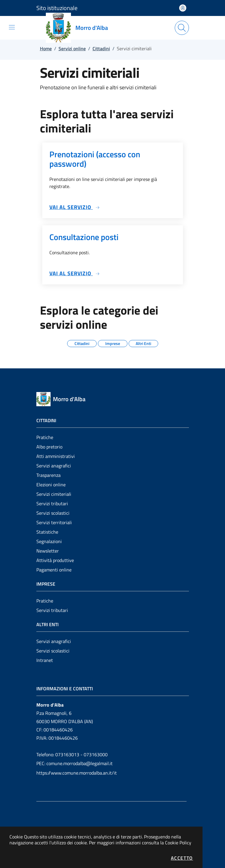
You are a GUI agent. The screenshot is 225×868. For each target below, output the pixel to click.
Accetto (182, 858)
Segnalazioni (49, 541)
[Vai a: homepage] (80, 28)
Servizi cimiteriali (54, 494)
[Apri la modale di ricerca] (182, 28)
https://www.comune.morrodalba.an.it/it (77, 773)
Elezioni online (51, 485)
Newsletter (48, 551)
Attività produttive (55, 560)
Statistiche (47, 532)
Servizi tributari (52, 503)
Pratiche (45, 437)
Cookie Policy (178, 843)
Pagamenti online (54, 570)
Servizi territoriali (54, 522)
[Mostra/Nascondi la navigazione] (12, 27)
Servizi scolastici (53, 513)
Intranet (45, 660)
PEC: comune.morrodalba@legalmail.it (75, 763)
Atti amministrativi (56, 456)
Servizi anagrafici (54, 466)
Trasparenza (48, 475)
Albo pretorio (49, 447)
